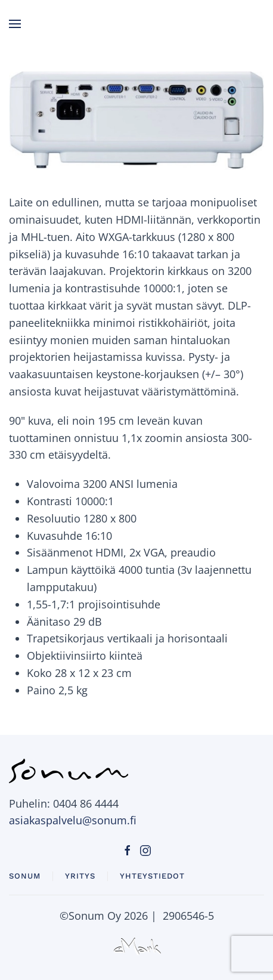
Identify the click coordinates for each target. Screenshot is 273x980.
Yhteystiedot (152, 876)
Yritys (80, 876)
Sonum (25, 876)
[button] (15, 24)
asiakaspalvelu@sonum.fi (73, 820)
